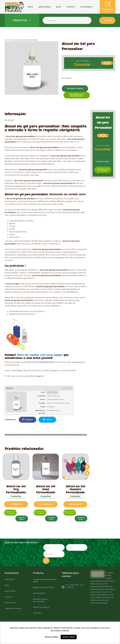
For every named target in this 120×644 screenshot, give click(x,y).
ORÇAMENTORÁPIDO (22, 519)
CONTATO (9, 597)
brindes (76, 142)
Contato (71, 7)
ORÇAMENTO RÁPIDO (75, 89)
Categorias (87, 7)
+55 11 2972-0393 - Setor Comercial (75, 586)
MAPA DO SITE (10, 603)
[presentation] (87, 467)
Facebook (27, 420)
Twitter (47, 420)
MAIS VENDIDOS (39, 593)
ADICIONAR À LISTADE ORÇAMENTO (77, 95)
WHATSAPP (109, 20)
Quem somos (45, 7)
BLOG (59, 7)
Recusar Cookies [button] (52, 637)
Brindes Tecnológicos (41, 607)
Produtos (20, 20)
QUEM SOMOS (10, 591)
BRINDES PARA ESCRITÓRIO (44, 587)
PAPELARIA (37, 613)
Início (30, 7)
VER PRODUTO (16, 504)
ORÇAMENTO (10, 579)
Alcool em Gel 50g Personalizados (16, 489)
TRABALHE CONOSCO (13, 608)
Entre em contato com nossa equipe (39, 355)
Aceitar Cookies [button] (69, 637)
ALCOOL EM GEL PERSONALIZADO (39, 362)
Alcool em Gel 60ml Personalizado (46, 489)
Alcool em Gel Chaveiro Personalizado (75, 489)
